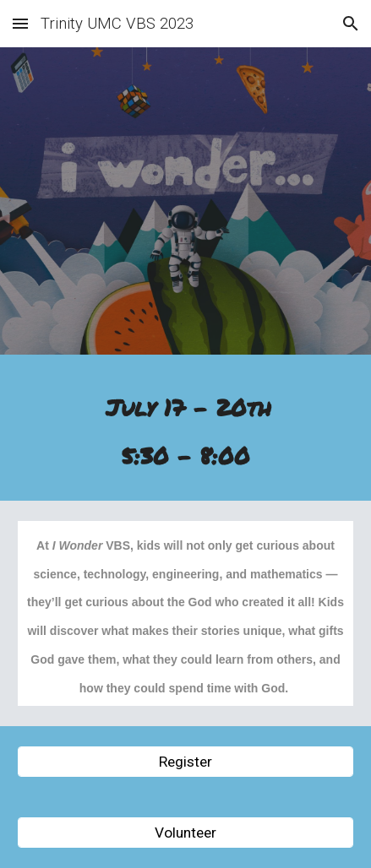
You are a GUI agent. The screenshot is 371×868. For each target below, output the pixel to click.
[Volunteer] (185, 833)
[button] (20, 23)
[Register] (185, 762)
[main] (185, 432)
